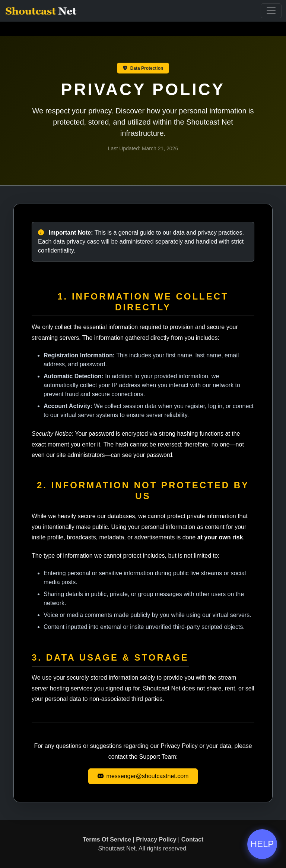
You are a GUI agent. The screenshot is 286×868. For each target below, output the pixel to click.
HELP (262, 844)
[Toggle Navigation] (271, 11)
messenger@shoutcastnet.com (143, 776)
